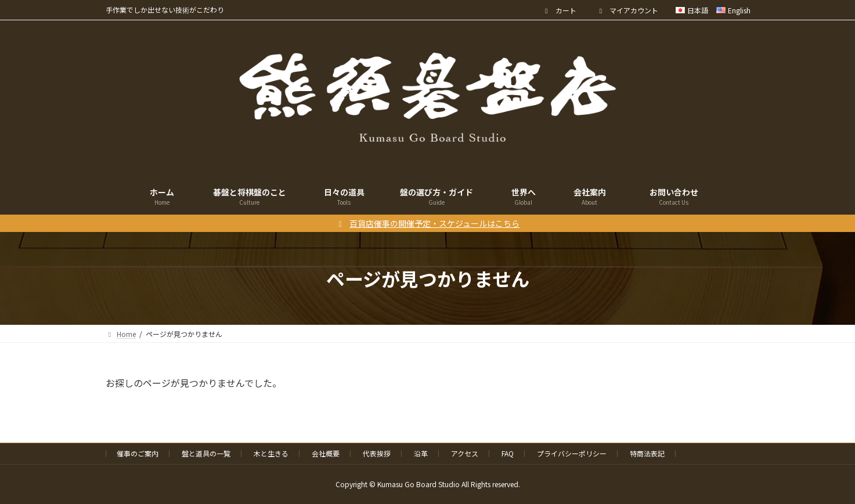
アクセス (465, 453)
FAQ (508, 453)
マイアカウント (628, 10)
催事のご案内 (138, 453)
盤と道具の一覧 (206, 453)
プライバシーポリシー (572, 453)
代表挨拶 (377, 453)
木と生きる (271, 453)
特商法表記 (647, 453)
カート (559, 10)
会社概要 (326, 453)
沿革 (421, 453)
